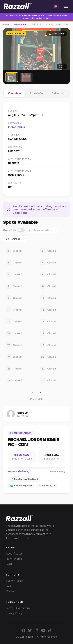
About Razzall (14, 553)
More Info (36, 93)
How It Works (14, 559)
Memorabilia (21, 25)
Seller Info (59, 93)
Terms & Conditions (18, 608)
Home (6, 25)
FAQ (8, 586)
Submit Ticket (14, 581)
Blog (9, 564)
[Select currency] (56, 6)
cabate (23, 412)
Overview (14, 93)
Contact (11, 591)
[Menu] (66, 6)
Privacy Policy (14, 613)
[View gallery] (62, 66)
